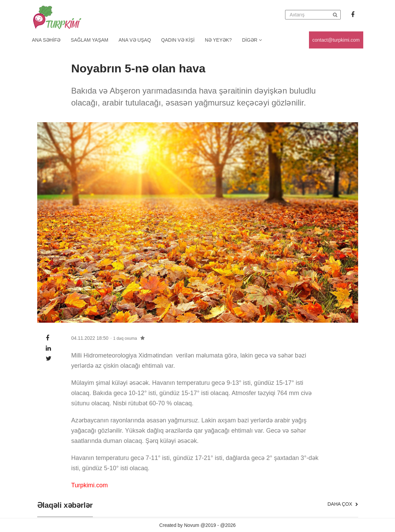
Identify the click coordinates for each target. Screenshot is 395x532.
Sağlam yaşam (89, 40)
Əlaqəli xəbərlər (65, 505)
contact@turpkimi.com (336, 40)
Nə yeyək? (218, 40)
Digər (252, 40)
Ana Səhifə (46, 40)
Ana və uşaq (135, 40)
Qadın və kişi (178, 40)
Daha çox (343, 504)
